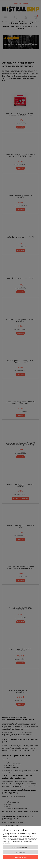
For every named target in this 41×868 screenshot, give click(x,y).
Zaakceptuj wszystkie (20, 857)
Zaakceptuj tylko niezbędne (20, 847)
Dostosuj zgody (20, 852)
